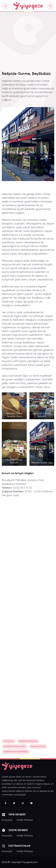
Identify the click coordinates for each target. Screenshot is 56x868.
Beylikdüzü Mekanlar (28, 741)
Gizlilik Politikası (25, 820)
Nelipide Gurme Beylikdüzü (16, 752)
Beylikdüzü (9, 741)
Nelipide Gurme (38, 746)
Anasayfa (7, 820)
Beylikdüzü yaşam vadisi (15, 746)
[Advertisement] (28, 40)
